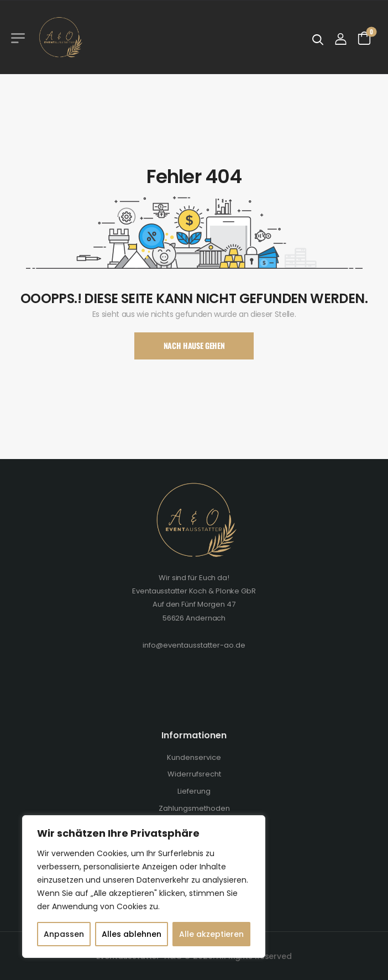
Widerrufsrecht (194, 774)
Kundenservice (194, 757)
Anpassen (64, 934)
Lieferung (194, 791)
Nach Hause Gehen (194, 345)
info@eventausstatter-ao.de (194, 645)
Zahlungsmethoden (194, 808)
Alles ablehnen (132, 934)
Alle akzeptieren (211, 934)
